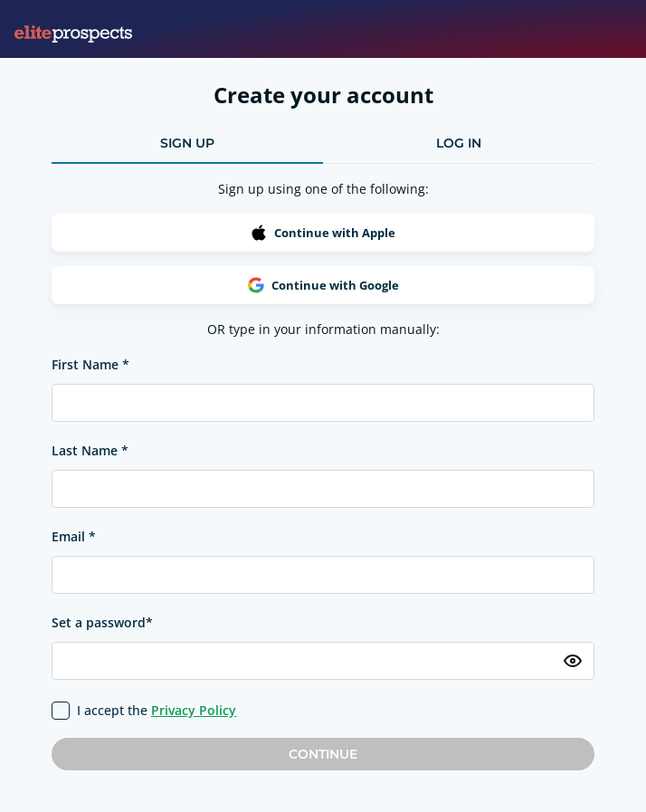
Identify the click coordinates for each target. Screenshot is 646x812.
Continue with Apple (323, 233)
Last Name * (90, 450)
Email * (74, 536)
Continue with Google (323, 285)
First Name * (90, 364)
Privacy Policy (194, 710)
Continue (323, 754)
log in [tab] (459, 143)
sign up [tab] (187, 143)
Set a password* (102, 622)
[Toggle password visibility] (573, 661)
